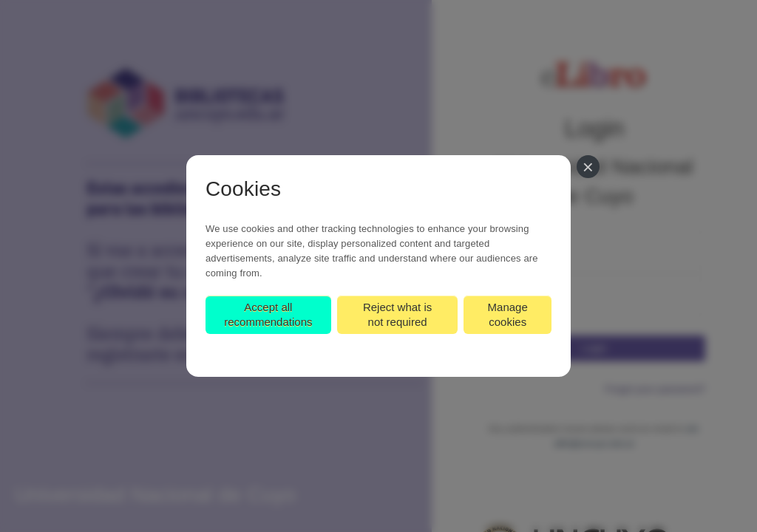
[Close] (588, 167)
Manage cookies (508, 314)
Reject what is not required (397, 314)
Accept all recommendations (268, 314)
